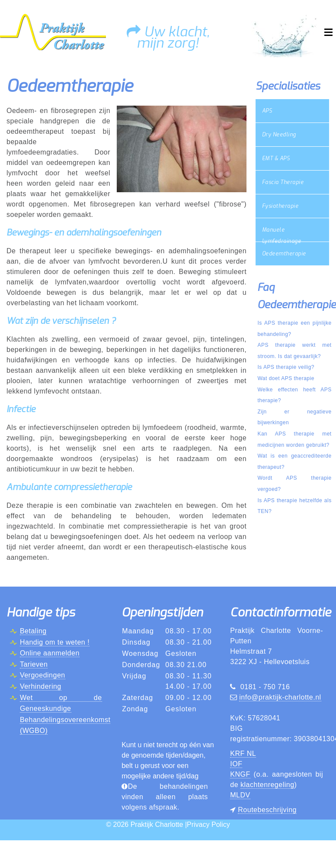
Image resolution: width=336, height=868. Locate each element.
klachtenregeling (267, 785)
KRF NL (243, 753)
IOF (236, 764)
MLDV (240, 795)
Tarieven (34, 664)
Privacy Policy (208, 824)
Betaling (33, 631)
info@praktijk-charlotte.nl (280, 697)
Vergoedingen (43, 675)
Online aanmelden (50, 653)
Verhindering (41, 686)
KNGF (240, 774)
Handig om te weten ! (55, 642)
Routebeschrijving (267, 810)
